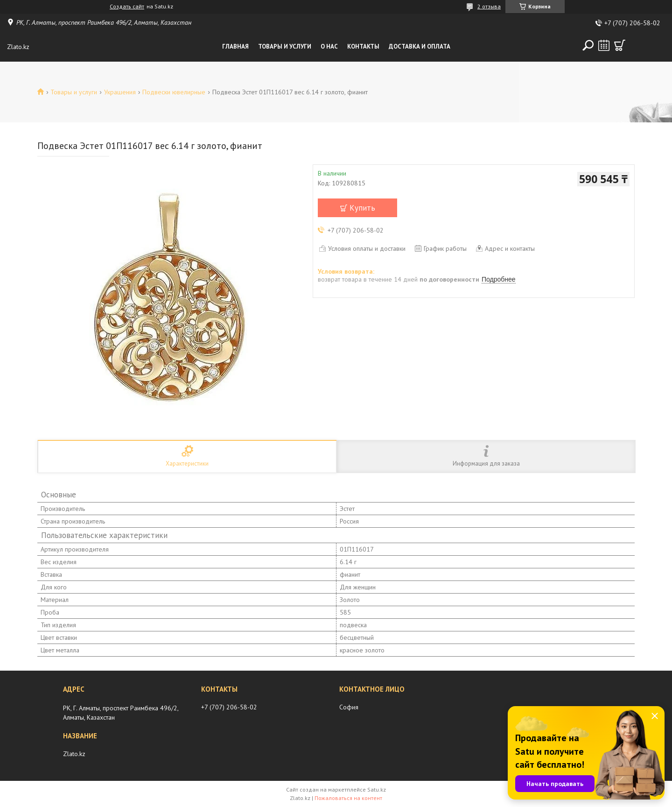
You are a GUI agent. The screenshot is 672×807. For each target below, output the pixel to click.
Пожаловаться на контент (348, 798)
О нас (329, 46)
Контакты (363, 46)
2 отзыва (489, 6)
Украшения (120, 92)
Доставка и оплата (420, 46)
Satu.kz (377, 789)
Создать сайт (127, 7)
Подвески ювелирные (174, 92)
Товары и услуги (285, 46)
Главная (235, 46)
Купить (362, 208)
